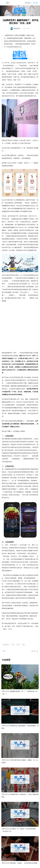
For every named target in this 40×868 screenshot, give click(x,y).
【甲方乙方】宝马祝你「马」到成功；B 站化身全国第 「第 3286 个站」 (19, 830)
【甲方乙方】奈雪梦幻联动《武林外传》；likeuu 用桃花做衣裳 (20, 796)
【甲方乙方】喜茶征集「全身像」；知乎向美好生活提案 (19, 863)
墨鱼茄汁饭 (17, 28)
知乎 (13, 645)
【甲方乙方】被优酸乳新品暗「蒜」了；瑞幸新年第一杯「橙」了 (19, 693)
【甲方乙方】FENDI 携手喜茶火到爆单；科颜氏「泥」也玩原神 (19, 761)
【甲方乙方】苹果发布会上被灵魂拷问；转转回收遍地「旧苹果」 (20, 727)
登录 (37, 3)
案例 (23, 645)
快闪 (18, 645)
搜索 (29, 3)
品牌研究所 (6, 645)
